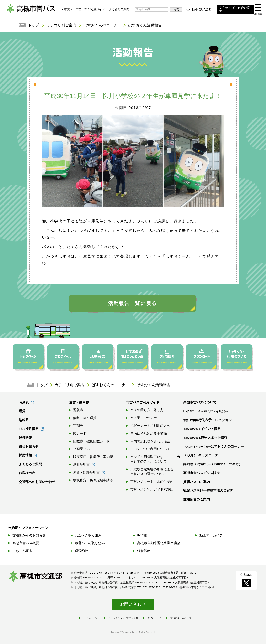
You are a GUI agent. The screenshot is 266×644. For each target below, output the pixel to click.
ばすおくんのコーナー (102, 25)
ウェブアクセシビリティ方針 (123, 618)
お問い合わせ (133, 604)
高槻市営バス (31, 10)
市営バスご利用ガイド (90, 9)
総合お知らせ (29, 447)
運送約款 (81, 551)
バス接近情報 (29, 429)
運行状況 (25, 438)
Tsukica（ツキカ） (213, 464)
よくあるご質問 (119, 9)
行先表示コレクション (207, 420)
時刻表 (24, 403)
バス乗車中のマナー (145, 418)
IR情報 (142, 535)
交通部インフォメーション (28, 528)
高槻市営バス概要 (26, 543)
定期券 (78, 426)
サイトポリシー (91, 618)
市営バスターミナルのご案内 (152, 482)
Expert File (206, 411)
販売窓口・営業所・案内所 (93, 457)
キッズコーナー (202, 455)
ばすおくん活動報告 (145, 25)
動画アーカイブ (211, 535)
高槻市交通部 (39, 577)
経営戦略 (144, 551)
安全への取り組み (88, 535)
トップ (34, 25)
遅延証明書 (81, 465)
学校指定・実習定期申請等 (93, 480)
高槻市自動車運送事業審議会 (159, 543)
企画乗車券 (81, 449)
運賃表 (78, 410)
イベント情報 (202, 429)
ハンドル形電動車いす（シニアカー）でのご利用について (155, 459)
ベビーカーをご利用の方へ (150, 426)
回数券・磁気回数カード (91, 441)
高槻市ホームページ (181, 618)
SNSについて (154, 618)
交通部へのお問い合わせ (37, 482)
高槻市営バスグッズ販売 (202, 473)
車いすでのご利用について (150, 449)
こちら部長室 (22, 551)
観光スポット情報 (205, 438)
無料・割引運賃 (85, 418)
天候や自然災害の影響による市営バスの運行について (152, 472)
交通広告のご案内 (197, 499)
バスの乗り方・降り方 (147, 410)
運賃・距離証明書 (86, 472)
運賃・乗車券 (79, 403)
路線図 (24, 420)
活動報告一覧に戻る (132, 303)
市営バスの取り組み (90, 543)
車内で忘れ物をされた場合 (150, 441)
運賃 (22, 411)
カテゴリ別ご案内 (62, 25)
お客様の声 (27, 473)
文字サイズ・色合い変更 (235, 9)
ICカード (80, 434)
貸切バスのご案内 (197, 482)
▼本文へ (67, 9)
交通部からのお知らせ (29, 535)
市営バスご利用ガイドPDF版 (152, 490)
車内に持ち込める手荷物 (149, 434)
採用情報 (25, 455)
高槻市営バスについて (200, 403)
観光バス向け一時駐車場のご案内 (208, 491)
